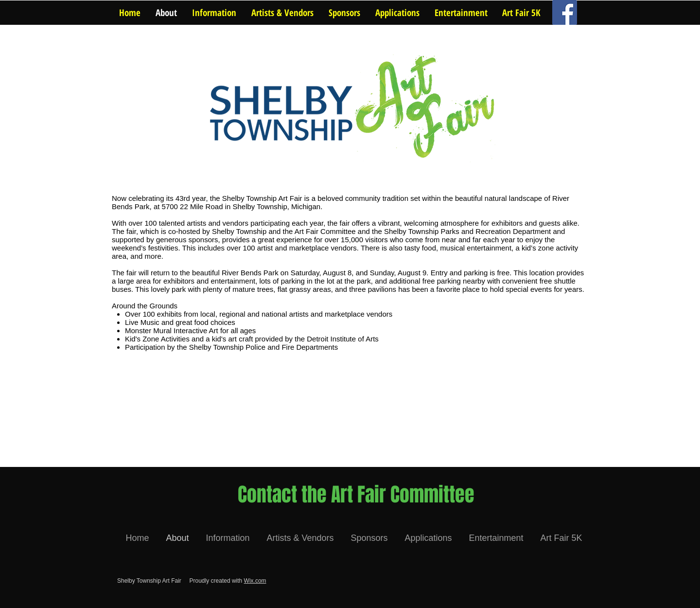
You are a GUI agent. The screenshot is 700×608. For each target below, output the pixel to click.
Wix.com (255, 581)
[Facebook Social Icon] (565, 12)
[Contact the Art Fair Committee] (356, 495)
